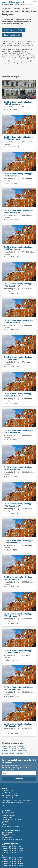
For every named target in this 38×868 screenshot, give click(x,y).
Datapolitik (6, 821)
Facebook (3, 806)
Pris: (5, 110)
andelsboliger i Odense (16, 55)
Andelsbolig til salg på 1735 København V (20, 252)
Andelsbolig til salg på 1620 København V (20, 692)
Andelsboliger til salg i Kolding (12, 860)
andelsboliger (22, 45)
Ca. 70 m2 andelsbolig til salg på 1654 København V (18, 725)
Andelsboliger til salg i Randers (13, 858)
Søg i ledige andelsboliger (14, 30)
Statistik (5, 836)
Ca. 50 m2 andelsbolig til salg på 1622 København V (18, 468)
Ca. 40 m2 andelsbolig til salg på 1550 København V (18, 431)
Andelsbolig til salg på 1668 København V (20, 509)
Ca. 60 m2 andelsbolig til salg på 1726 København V (18, 541)
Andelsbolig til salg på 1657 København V (20, 179)
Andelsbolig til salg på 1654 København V (20, 729)
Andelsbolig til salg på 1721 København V (20, 362)
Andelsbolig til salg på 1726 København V (20, 545)
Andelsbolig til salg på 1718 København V (20, 619)
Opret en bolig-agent (12, 35)
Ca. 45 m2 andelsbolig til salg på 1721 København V (18, 358)
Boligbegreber (7, 838)
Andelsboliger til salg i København (14, 748)
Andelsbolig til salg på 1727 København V (20, 142)
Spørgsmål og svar (8, 834)
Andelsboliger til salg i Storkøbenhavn (15, 750)
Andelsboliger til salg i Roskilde (13, 863)
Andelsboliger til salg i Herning (12, 865)
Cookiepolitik (6, 823)
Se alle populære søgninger (13, 753)
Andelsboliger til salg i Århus (12, 847)
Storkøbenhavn (7, 8)
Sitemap (5, 825)
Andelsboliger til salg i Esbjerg (12, 852)
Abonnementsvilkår (9, 816)
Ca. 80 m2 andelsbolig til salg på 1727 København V (18, 138)
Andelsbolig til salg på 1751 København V (20, 655)
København (17, 8)
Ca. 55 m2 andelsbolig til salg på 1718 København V (18, 615)
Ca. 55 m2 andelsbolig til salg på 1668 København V (18, 505)
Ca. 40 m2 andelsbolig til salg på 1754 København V (18, 321)
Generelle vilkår (7, 817)
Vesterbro (26, 8)
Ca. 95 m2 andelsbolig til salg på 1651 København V (18, 103)
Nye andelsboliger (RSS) (10, 827)
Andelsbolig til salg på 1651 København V (20, 107)
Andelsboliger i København (11, 53)
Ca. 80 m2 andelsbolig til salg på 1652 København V (18, 211)
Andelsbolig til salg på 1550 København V (20, 435)
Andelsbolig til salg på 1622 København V (20, 472)
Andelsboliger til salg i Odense (12, 849)
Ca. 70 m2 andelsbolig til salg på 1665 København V (18, 285)
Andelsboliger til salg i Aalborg (12, 850)
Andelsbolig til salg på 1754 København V (20, 325)
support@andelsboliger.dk (11, 796)
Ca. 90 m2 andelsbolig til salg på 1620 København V (18, 688)
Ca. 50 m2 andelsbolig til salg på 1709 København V (18, 395)
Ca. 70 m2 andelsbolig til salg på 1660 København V (18, 578)
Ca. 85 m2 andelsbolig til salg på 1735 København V (18, 248)
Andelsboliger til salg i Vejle (11, 861)
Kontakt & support (8, 814)
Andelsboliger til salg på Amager (13, 747)
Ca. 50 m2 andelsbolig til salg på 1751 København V (18, 652)
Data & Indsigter (8, 832)
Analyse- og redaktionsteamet (12, 839)
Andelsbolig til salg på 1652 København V (20, 215)
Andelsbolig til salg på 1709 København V (20, 399)
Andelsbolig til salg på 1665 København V (20, 289)
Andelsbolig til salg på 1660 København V (20, 582)
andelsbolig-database (27, 5)
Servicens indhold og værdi (11, 819)
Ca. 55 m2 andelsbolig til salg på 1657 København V (18, 175)
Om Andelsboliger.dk (9, 812)
